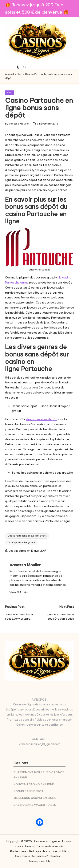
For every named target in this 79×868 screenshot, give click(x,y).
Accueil (9, 74)
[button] (19, 592)
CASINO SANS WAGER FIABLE (35, 805)
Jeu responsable (39, 861)
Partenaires (18, 851)
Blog (19, 74)
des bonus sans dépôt (41, 419)
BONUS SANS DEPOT (28, 791)
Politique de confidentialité (48, 851)
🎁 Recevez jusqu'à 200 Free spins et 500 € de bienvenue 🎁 (37, 8)
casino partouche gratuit (21, 543)
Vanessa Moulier (25, 565)
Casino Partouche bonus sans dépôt (27, 536)
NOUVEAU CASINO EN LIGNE (34, 784)
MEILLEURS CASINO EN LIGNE (35, 798)
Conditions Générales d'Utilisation (38, 856)
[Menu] (10, 67)
